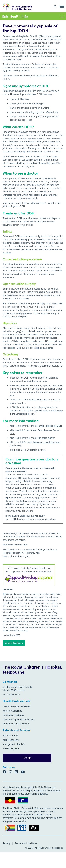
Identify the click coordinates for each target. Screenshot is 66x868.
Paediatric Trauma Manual (16, 724)
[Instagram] (12, 772)
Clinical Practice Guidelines (17, 706)
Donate (27, 758)
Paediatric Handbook (13, 715)
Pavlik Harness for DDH (26, 249)
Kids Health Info (11, 740)
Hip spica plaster (44, 348)
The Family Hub (11, 749)
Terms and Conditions (26, 843)
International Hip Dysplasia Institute (28, 450)
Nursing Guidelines (12, 711)
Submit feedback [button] (14, 643)
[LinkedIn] (18, 772)
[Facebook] (6, 772)
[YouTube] (24, 772)
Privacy (6, 843)
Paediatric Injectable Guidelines (19, 719)
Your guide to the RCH (14, 744)
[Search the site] (55, 6)
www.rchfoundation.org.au (16, 556)
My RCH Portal (10, 735)
